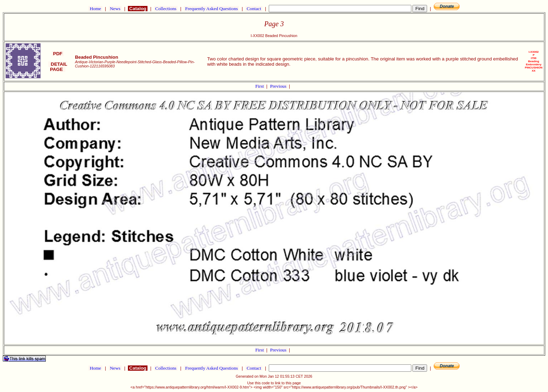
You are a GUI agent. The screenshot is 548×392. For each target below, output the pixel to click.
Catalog (138, 9)
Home (95, 9)
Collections (166, 9)
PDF (58, 54)
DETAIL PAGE (58, 67)
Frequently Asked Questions (211, 9)
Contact (254, 9)
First (260, 86)
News (115, 9)
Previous (279, 86)
